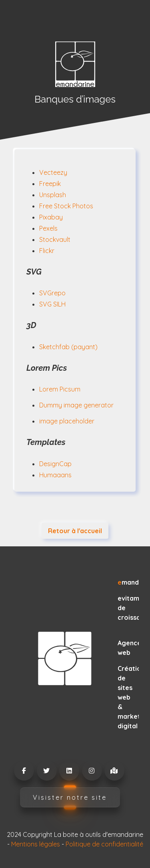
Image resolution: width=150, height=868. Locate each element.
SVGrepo (52, 293)
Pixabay (51, 217)
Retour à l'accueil (75, 531)
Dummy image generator (76, 405)
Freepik (50, 184)
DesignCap (55, 464)
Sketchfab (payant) (68, 347)
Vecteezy (53, 172)
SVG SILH (52, 304)
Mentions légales (36, 844)
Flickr (47, 251)
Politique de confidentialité (104, 844)
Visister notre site (70, 797)
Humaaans (55, 475)
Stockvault (55, 239)
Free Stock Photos (66, 206)
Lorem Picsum (60, 389)
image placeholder (67, 421)
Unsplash (53, 195)
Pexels (48, 228)
